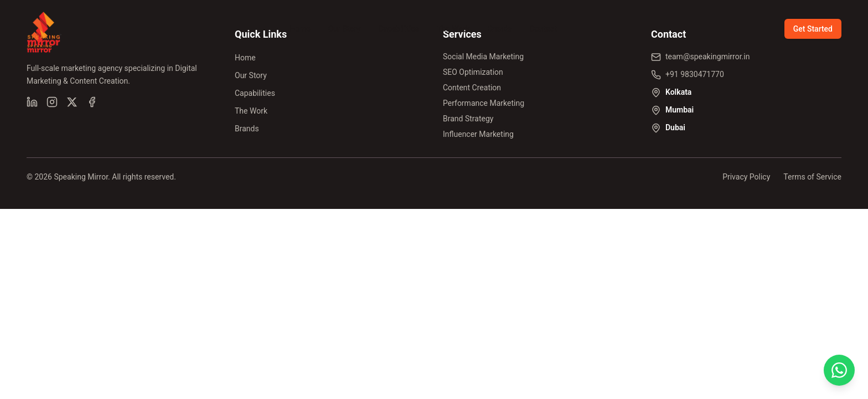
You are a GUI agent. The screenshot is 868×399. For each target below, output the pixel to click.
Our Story (345, 29)
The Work (453, 29)
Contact (543, 29)
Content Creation (472, 88)
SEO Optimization (473, 72)
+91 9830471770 (695, 74)
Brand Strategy (468, 119)
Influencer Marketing (478, 134)
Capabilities (399, 29)
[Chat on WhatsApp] (839, 370)
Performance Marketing (484, 103)
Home (300, 29)
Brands (500, 29)
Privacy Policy (746, 177)
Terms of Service (812, 177)
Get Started (813, 29)
